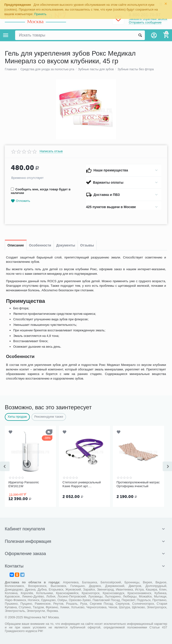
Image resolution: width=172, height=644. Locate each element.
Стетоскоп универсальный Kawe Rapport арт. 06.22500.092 (82, 484)
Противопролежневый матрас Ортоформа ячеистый (138, 484)
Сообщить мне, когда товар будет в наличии (41, 191)
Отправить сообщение (145, 22)
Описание (16, 245)
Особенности (40, 245)
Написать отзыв (51, 151)
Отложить (20, 201)
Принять (40, 14)
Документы (66, 245)
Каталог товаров (6, 35)
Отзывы (87, 245)
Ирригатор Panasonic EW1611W (24, 484)
